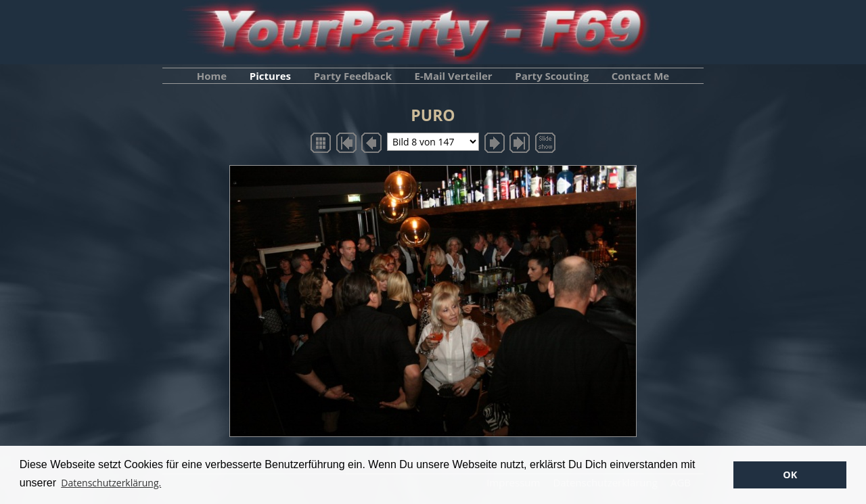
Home (212, 76)
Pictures (270, 76)
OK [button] (790, 475)
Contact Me (640, 76)
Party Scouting (552, 76)
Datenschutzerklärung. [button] (111, 483)
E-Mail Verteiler (454, 76)
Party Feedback (353, 76)
